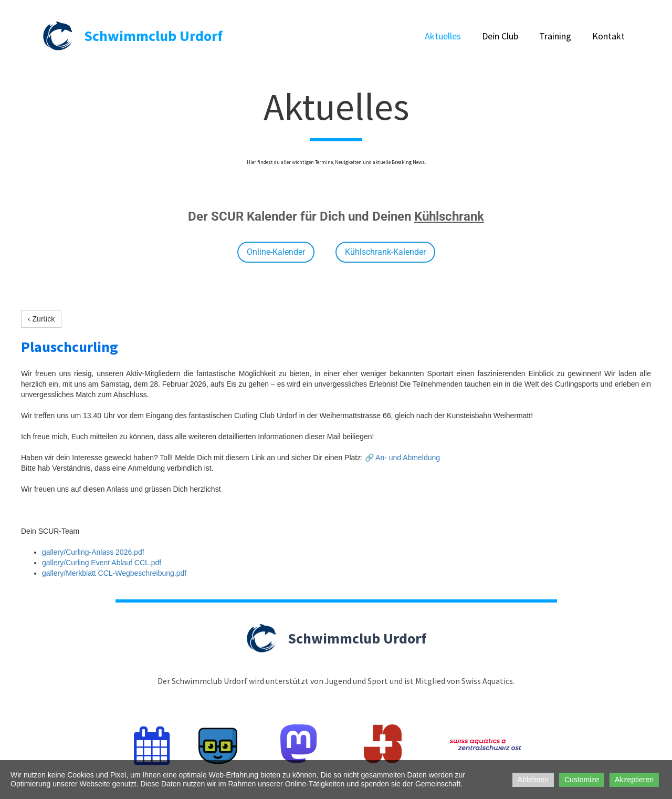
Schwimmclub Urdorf (153, 36)
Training (555, 36)
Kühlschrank (449, 216)
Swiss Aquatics (487, 681)
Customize (582, 780)
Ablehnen (533, 780)
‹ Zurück (41, 319)
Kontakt (608, 36)
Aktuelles (443, 36)
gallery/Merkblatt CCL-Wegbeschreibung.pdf (114, 573)
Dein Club (500, 36)
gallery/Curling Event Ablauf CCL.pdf (102, 563)
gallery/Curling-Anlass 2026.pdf (93, 552)
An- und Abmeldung (408, 458)
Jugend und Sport (356, 681)
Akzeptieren (634, 780)
